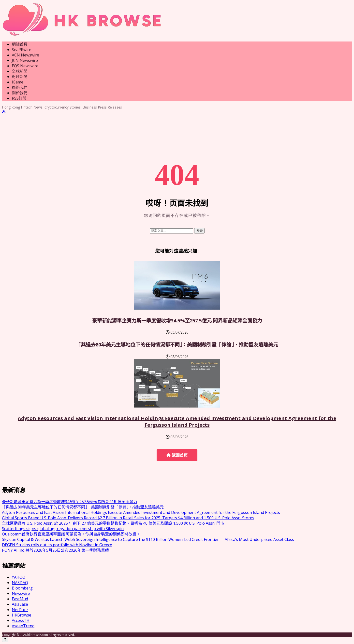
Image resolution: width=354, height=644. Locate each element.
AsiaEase (20, 604)
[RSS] (4, 112)
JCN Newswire (25, 60)
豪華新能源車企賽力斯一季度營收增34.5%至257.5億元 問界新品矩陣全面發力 (177, 321)
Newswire (21, 593)
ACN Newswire (25, 55)
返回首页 (177, 455)
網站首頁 (20, 44)
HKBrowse (22, 615)
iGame (18, 82)
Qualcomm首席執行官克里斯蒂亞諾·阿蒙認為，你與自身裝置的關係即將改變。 (71, 534)
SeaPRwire (22, 50)
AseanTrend (23, 626)
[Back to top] (5, 639)
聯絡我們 (20, 87)
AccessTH (21, 620)
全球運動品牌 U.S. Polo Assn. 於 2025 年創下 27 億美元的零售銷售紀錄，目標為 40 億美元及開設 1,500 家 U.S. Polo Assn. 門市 (113, 523)
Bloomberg (22, 588)
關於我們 (20, 93)
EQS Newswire (25, 66)
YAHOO (19, 577)
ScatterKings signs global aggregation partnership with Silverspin (63, 529)
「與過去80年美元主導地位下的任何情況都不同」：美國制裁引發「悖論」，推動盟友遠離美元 (177, 345)
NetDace (20, 610)
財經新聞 (20, 77)
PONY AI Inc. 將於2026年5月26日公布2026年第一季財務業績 (55, 550)
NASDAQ (20, 583)
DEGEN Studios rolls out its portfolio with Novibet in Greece (57, 545)
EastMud (20, 599)
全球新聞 (20, 71)
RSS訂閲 (19, 98)
